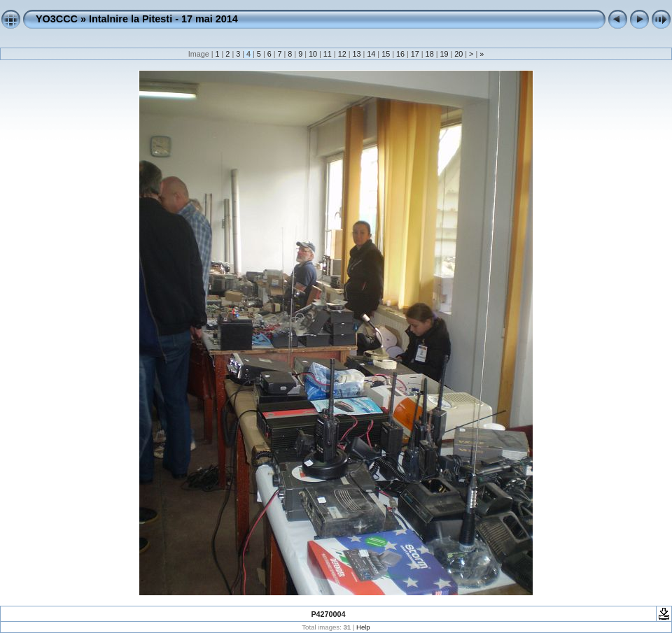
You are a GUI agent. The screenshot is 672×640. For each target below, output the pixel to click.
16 (400, 54)
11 (328, 54)
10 (313, 54)
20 (458, 54)
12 (342, 54)
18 (430, 54)
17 (415, 54)
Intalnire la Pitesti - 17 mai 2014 (163, 19)
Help (363, 627)
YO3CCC (57, 19)
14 (371, 54)
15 (386, 54)
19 (444, 54)
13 (356, 54)
